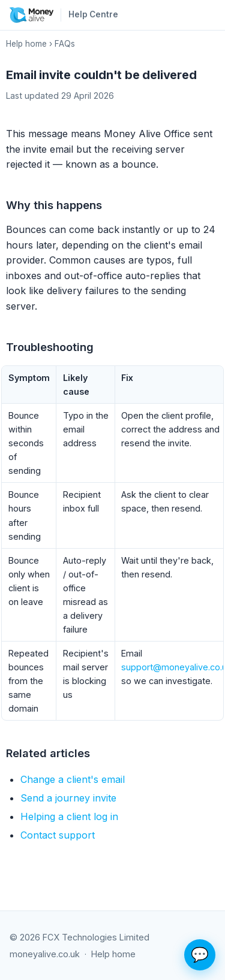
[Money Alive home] (31, 15)
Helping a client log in (69, 816)
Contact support (58, 835)
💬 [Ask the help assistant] (200, 955)
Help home (26, 44)
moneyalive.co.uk (45, 954)
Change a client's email (73, 779)
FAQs (65, 44)
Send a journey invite (68, 798)
